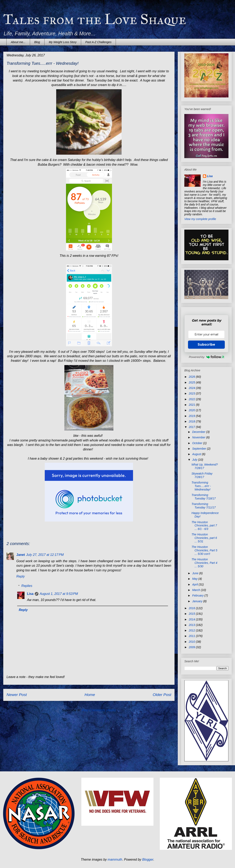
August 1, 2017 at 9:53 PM (59, 594)
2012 (192, 630)
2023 (192, 393)
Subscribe (206, 345)
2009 (192, 647)
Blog (37, 42)
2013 (192, 625)
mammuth (115, 860)
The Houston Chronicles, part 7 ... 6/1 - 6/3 (204, 526)
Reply (21, 576)
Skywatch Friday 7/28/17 (202, 475)
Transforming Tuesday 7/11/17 (204, 506)
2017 (192, 427)
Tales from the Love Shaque (95, 19)
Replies (27, 586)
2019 (192, 416)
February (198, 595)
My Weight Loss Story (63, 42)
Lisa (30, 594)
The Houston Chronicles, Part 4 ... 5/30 (204, 563)
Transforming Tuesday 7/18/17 (204, 497)
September (199, 449)
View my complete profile (200, 219)
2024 (192, 388)
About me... (18, 42)
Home (90, 695)
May (195, 579)
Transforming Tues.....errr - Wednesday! (201, 486)
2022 (192, 399)
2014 (192, 619)
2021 (192, 405)
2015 (192, 614)
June (196, 573)
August (197, 454)
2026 (192, 377)
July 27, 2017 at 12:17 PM (45, 555)
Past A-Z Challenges (98, 42)
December (199, 432)
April (195, 584)
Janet (21, 555)
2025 (192, 382)
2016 (192, 608)
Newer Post (17, 695)
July (195, 460)
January (198, 601)
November (199, 437)
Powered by (206, 357)
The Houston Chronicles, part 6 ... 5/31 (204, 538)
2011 (192, 636)
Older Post (162, 695)
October (198, 443)
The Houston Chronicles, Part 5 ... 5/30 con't (204, 550)
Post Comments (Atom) (99, 710)
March (196, 590)
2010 (192, 642)
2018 (192, 421)
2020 (192, 410)
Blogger (148, 860)
